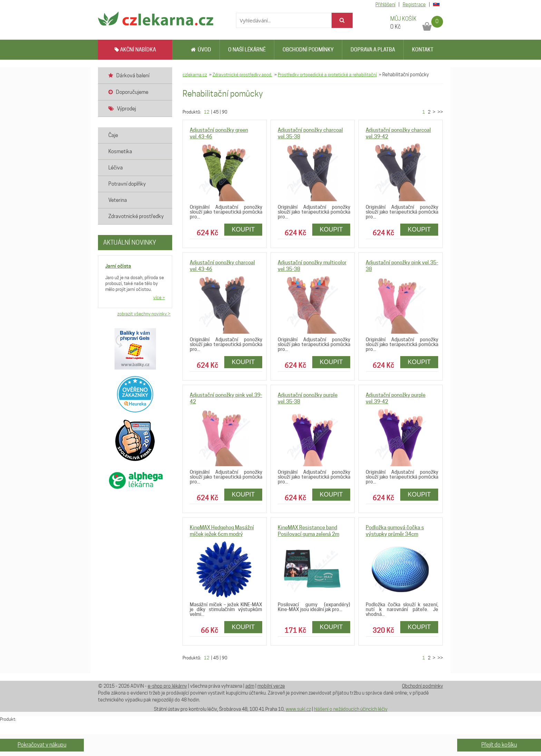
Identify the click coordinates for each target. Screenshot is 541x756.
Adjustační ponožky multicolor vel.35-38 (312, 266)
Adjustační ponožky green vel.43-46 (219, 133)
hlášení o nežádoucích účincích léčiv (351, 709)
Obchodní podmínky (308, 50)
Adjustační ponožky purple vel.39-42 (396, 398)
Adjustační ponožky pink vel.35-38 (402, 266)
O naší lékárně (247, 50)
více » (159, 297)
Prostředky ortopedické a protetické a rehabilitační (327, 75)
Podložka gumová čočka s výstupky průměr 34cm (395, 531)
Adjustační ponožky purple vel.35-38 (308, 398)
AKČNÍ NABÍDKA (135, 50)
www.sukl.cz (298, 709)
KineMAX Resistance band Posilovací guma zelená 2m (308, 531)
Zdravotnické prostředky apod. (242, 75)
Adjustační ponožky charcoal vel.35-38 (310, 133)
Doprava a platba (373, 50)
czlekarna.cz (195, 75)
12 (207, 112)
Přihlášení (385, 4)
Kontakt (423, 50)
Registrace (414, 4)
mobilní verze (271, 686)
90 (225, 112)
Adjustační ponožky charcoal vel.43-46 (222, 266)
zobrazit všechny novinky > (144, 314)
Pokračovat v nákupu (42, 745)
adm (250, 686)
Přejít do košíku (499, 745)
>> (440, 112)
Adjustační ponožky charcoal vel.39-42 (398, 133)
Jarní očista (118, 266)
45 (216, 112)
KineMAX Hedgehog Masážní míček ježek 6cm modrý (222, 531)
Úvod (201, 50)
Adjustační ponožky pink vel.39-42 (226, 398)
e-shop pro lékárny (167, 686)
